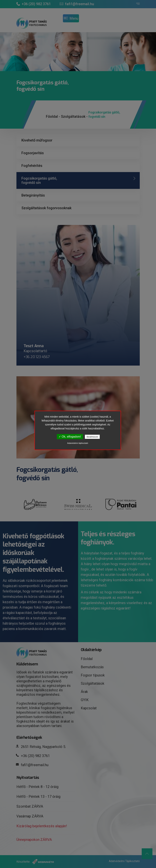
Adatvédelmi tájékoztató (78, 443)
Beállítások (92, 437)
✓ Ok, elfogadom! (70, 437)
